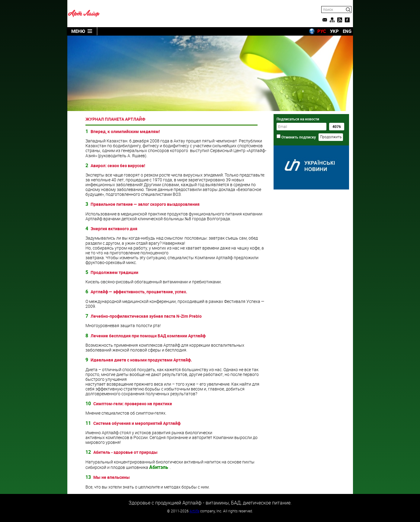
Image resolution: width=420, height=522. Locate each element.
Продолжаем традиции (114, 272)
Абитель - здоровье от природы (125, 452)
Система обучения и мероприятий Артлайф (137, 423)
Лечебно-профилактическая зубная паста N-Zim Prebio (146, 316)
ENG (347, 31)
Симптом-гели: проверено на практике (133, 404)
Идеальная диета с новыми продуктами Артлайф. (141, 360)
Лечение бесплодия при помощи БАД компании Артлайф (148, 336)
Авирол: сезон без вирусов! (118, 166)
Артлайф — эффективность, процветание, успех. (139, 292)
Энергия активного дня (114, 229)
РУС (322, 31)
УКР (334, 31)
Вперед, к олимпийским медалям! (125, 131)
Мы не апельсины (112, 477)
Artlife (194, 511)
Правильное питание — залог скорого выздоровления (145, 204)
